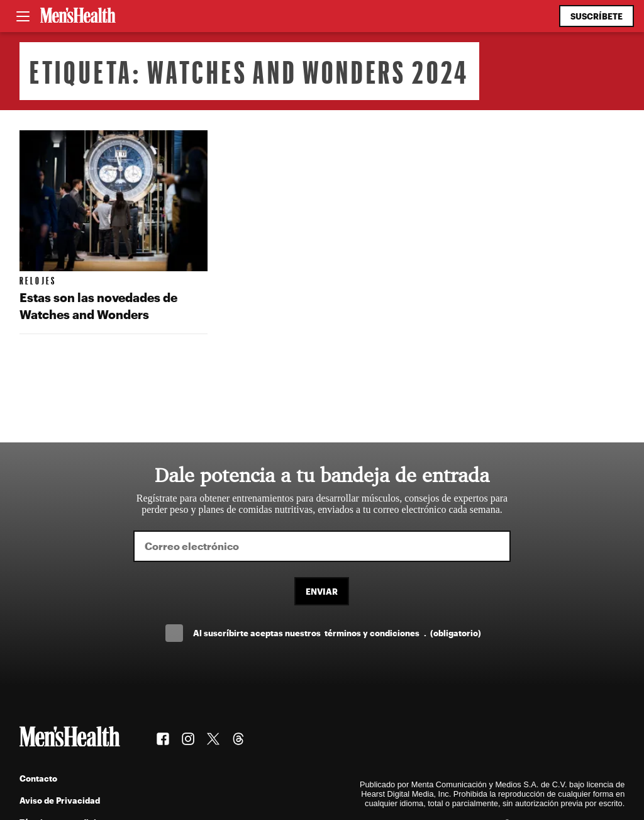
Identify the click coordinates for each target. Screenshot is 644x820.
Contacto (38, 778)
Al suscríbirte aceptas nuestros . (337, 633)
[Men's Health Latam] (78, 16)
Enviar (322, 591)
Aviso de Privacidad (60, 800)
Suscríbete (597, 16)
